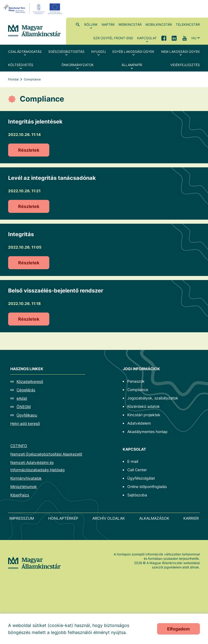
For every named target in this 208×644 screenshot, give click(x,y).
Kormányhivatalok (26, 478)
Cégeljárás (26, 390)
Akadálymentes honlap (147, 432)
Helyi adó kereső (25, 423)
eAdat (22, 398)
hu (194, 38)
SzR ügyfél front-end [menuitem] (113, 38)
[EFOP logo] (33, 9)
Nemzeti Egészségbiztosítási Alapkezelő (46, 454)
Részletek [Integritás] (29, 263)
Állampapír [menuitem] (132, 65)
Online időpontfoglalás (147, 487)
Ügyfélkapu (27, 415)
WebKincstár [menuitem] (130, 25)
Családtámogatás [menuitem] (25, 52)
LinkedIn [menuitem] (174, 38)
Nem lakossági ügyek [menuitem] (181, 52)
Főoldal (13, 79)
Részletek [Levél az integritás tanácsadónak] (29, 206)
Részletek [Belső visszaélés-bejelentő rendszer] (29, 319)
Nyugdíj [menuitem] (99, 52)
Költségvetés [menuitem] (21, 65)
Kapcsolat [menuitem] (147, 38)
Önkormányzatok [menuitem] (78, 65)
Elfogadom (178, 629)
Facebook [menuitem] (164, 38)
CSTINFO (19, 446)
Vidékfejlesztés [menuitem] (185, 65)
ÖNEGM (24, 407)
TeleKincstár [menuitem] (188, 25)
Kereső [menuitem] (78, 24)
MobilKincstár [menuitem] (159, 25)
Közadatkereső (30, 381)
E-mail (133, 461)
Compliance (138, 390)
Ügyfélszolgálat (141, 478)
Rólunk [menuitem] (91, 25)
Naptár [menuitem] (108, 25)
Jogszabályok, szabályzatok (153, 398)
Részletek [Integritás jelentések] (29, 150)
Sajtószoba (137, 495)
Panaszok (136, 381)
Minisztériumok (24, 487)
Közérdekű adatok (144, 406)
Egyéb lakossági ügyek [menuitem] (133, 52)
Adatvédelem (139, 423)
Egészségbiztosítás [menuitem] (66, 52)
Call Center (137, 470)
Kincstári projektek (144, 415)
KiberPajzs (20, 495)
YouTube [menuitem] (184, 38)
